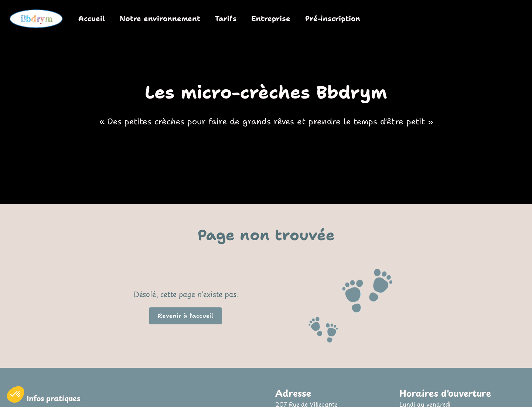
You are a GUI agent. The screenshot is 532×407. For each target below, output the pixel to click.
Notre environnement (160, 18)
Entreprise (271, 18)
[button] (185, 316)
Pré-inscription (333, 18)
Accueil (92, 18)
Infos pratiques (54, 398)
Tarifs (226, 18)
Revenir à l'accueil (185, 316)
